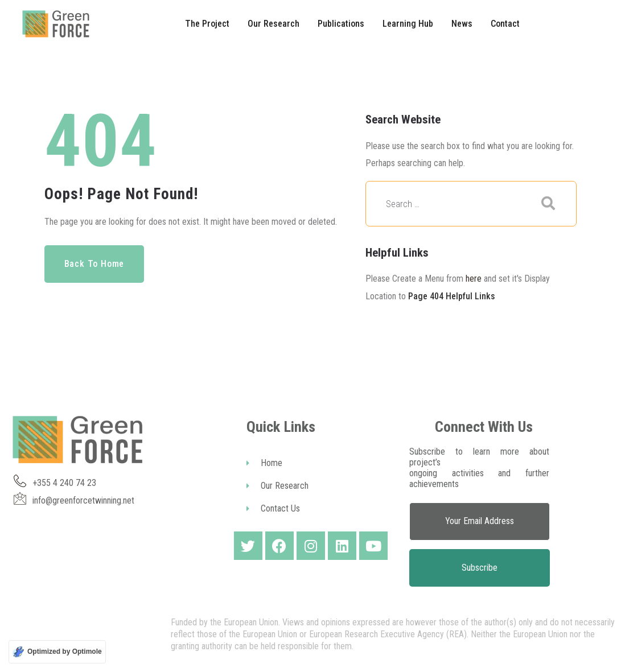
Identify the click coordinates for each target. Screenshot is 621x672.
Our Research (277, 486)
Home (264, 463)
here (474, 279)
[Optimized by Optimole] (57, 652)
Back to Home (94, 264)
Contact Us (273, 508)
